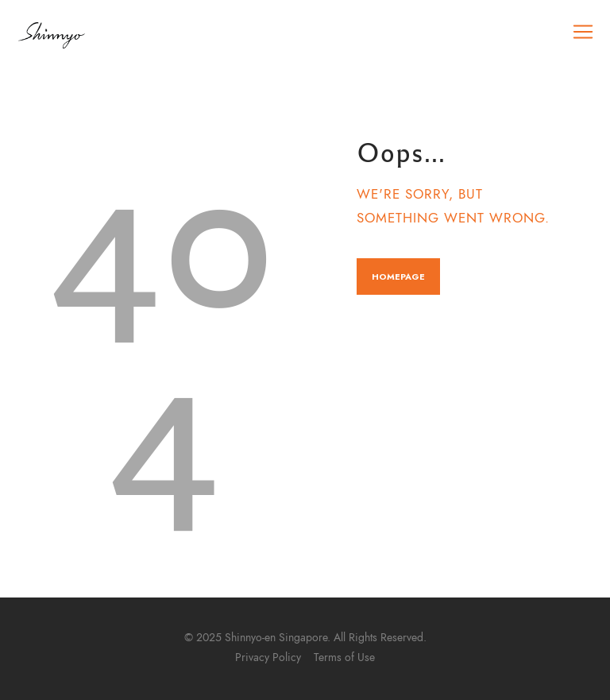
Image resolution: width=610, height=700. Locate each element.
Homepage (398, 277)
